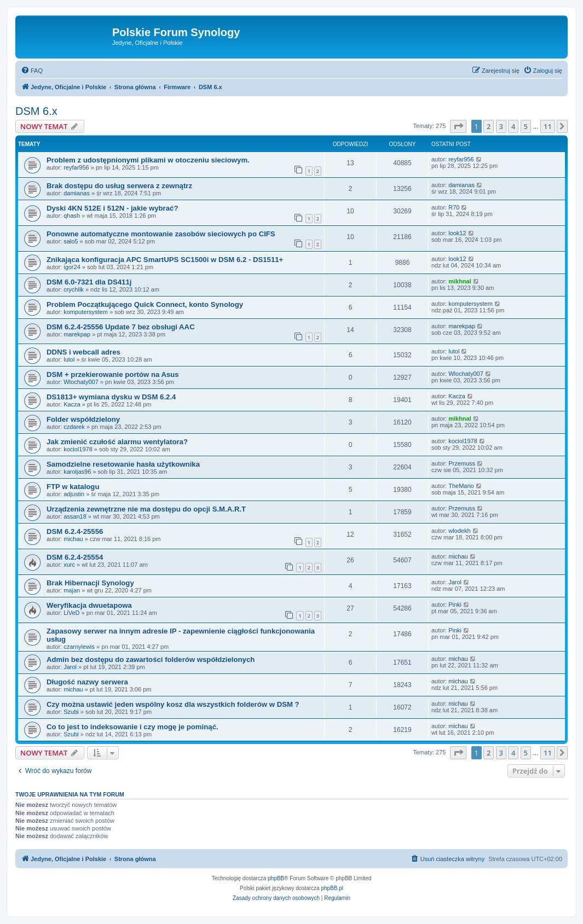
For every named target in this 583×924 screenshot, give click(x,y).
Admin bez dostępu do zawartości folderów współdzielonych (151, 659)
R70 (454, 207)
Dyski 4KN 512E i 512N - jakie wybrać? (112, 208)
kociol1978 (78, 449)
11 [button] (548, 126)
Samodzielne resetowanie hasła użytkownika (123, 464)
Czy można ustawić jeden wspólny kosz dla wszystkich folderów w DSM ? (173, 704)
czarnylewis (79, 647)
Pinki (455, 605)
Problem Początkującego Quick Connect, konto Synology (145, 304)
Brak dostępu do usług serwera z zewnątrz (119, 186)
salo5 (71, 241)
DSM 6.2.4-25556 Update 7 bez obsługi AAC (121, 327)
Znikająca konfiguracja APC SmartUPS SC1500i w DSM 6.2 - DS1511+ (165, 260)
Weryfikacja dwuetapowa (89, 605)
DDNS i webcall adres (83, 352)
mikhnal (460, 281)
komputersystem (86, 312)
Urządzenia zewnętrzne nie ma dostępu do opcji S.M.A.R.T (146, 509)
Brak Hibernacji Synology (90, 583)
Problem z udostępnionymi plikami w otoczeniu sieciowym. (148, 160)
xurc (69, 565)
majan (72, 590)
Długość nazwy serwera (87, 682)
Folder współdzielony (83, 419)
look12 (457, 233)
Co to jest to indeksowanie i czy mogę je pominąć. (132, 727)
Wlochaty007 (81, 382)
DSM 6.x (36, 111)
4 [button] (513, 126)
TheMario (461, 486)
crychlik (74, 289)
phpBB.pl (332, 888)
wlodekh (459, 531)
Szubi (71, 712)
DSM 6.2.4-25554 (75, 557)
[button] (458, 126)
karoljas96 (77, 472)
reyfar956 (76, 167)
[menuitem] (32, 71)
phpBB (276, 878)
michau (73, 539)
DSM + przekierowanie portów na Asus (113, 374)
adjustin (74, 494)
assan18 (75, 516)
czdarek (74, 427)
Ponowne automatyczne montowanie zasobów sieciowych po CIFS (161, 234)
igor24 (72, 267)
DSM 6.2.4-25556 (75, 531)
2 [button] (489, 126)
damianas (77, 193)
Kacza (72, 404)
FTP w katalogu (73, 487)
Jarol (455, 582)
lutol (69, 359)
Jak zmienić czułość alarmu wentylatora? (117, 442)
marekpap (77, 334)
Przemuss (462, 463)
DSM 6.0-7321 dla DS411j (89, 282)
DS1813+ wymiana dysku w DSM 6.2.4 (111, 397)
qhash (72, 216)
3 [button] (501, 126)
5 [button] (526, 126)
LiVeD (71, 613)
